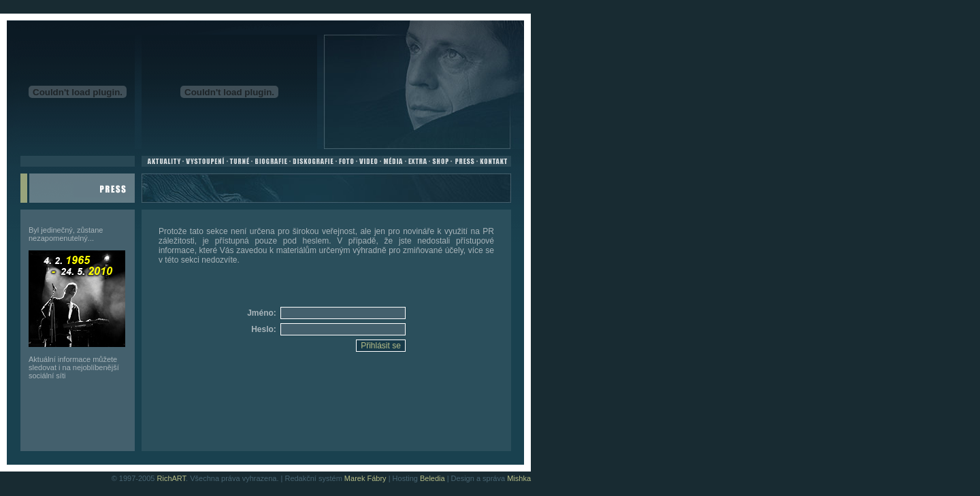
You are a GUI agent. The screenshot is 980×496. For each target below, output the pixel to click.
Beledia (432, 478)
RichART (172, 478)
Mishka (519, 478)
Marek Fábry (365, 478)
